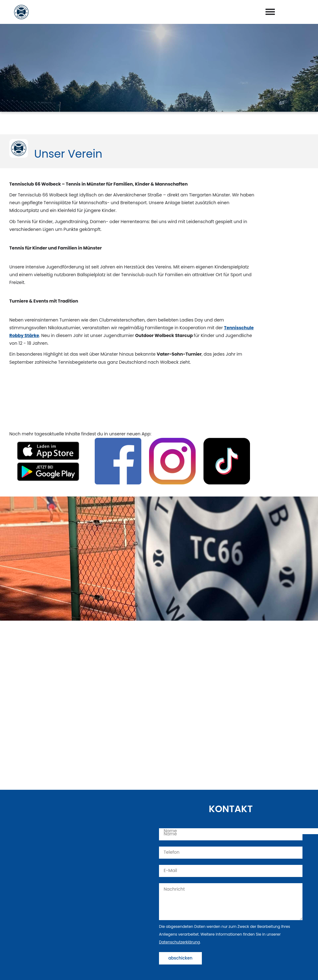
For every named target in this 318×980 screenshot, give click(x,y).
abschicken (180, 958)
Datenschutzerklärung (179, 942)
